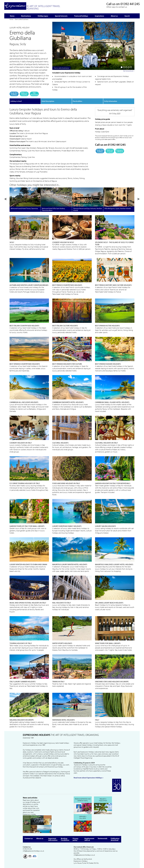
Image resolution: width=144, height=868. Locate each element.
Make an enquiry (24, 94)
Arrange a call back (120, 151)
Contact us (29, 838)
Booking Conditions (65, 839)
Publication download (115, 839)
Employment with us (89, 839)
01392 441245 (130, 4)
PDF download (34, 94)
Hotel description (48, 101)
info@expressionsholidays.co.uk (33, 851)
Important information (53, 839)
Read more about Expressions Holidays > (89, 778)
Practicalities (77, 101)
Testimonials (102, 838)
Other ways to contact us (117, 7)
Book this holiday (14, 94)
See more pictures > (129, 71)
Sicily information (111, 101)
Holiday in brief (16, 101)
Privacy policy (75, 839)
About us (40, 838)
